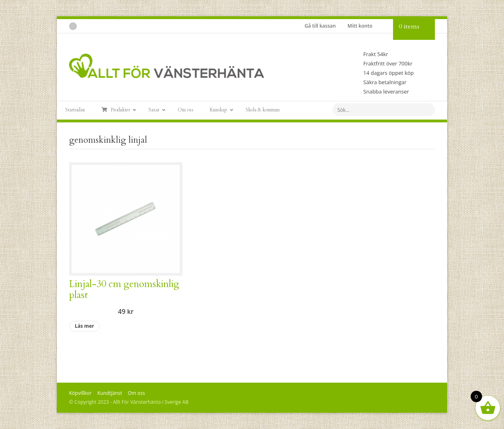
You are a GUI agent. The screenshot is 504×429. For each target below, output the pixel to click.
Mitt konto (360, 26)
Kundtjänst (110, 393)
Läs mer (84, 326)
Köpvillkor (80, 393)
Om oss (136, 393)
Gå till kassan (320, 26)
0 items (409, 26)
